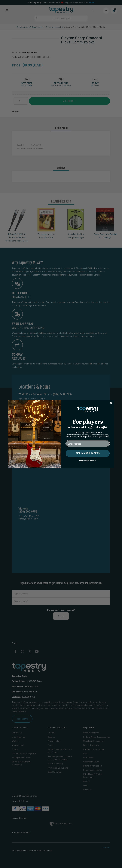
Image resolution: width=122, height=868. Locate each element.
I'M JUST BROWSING (88, 460)
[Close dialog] (111, 403)
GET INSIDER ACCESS (88, 453)
